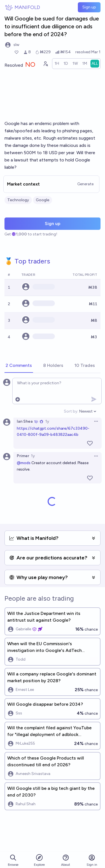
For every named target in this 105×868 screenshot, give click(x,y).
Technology (18, 200)
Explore (39, 860)
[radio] (57, 64)
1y (47, 421)
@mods (24, 463)
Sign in (92, 860)
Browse (13, 860)
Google (43, 200)
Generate (85, 184)
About (66, 860)
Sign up (89, 7)
